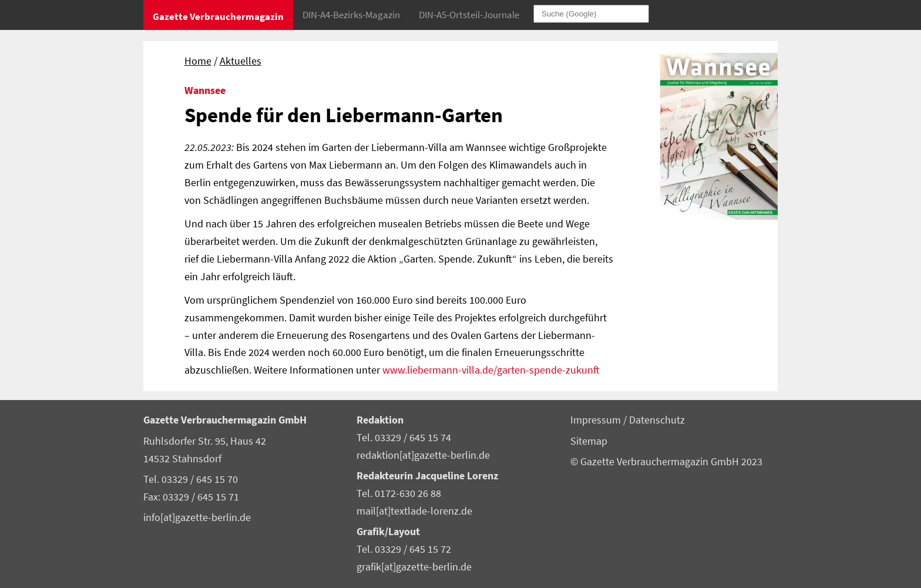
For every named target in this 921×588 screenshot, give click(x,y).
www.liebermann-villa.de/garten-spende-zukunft (491, 370)
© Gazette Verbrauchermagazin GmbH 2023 (666, 462)
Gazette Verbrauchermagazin (218, 16)
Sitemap (589, 441)
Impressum (597, 420)
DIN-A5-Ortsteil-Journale (469, 15)
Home (198, 61)
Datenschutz (657, 420)
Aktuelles (241, 61)
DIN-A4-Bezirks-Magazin (351, 15)
